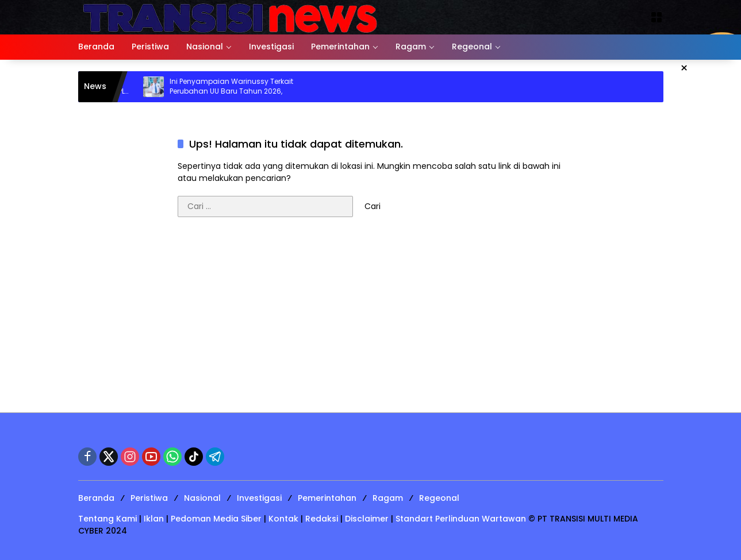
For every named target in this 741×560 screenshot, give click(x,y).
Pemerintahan (327, 498)
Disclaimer (367, 519)
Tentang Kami (107, 519)
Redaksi (322, 519)
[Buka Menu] (656, 17)
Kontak (283, 519)
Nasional (202, 498)
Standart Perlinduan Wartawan (461, 519)
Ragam (388, 498)
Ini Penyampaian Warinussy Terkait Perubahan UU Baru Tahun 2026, (237, 86)
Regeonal (439, 498)
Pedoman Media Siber (216, 519)
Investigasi (259, 498)
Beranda (96, 498)
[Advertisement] (371, 320)
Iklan (154, 519)
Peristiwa (149, 498)
